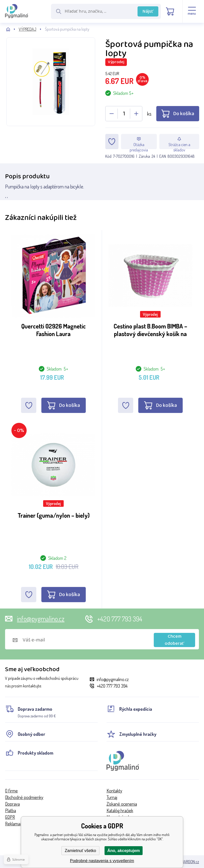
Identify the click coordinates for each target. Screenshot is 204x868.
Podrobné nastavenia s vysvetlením (102, 861)
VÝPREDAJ (28, 29)
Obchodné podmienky (24, 797)
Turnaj (112, 797)
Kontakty (114, 791)
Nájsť (148, 11)
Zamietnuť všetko (80, 851)
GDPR (10, 817)
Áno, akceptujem (124, 851)
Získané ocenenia (122, 804)
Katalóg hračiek (120, 810)
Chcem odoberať (174, 640)
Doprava (12, 804)
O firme (11, 791)
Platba (11, 810)
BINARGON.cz (189, 862)
